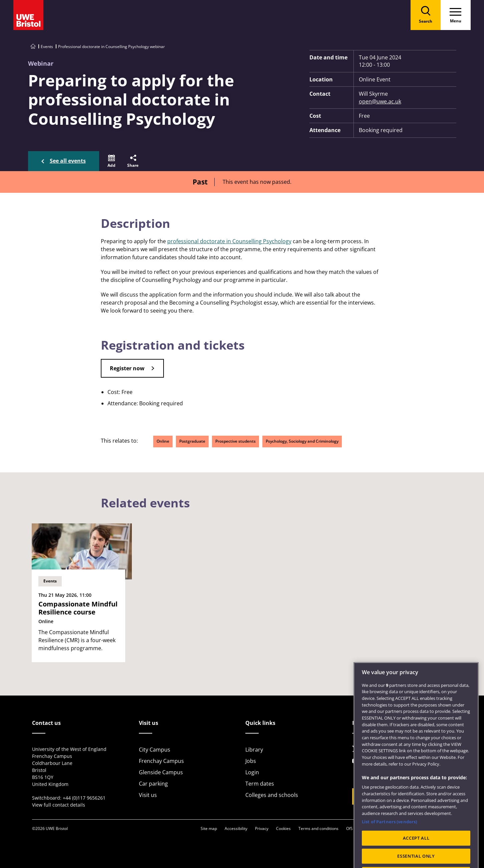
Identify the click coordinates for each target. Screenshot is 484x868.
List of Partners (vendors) (389, 837)
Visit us (148, 795)
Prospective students (235, 441)
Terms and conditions (318, 828)
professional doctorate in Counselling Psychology (229, 241)
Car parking (153, 784)
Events (47, 47)
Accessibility (236, 828)
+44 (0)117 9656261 (84, 798)
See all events (68, 161)
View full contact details (59, 805)
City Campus (155, 750)
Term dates (260, 784)
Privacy (262, 828)
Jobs (251, 761)
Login (252, 772)
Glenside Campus (161, 772)
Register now (127, 368)
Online (163, 441)
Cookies (283, 828)
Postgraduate (192, 441)
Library (254, 750)
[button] (111, 161)
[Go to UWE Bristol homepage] (33, 47)
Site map (209, 828)
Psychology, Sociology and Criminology (302, 441)
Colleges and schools (272, 795)
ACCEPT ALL (416, 853)
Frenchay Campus (161, 761)
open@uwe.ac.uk (380, 101)
